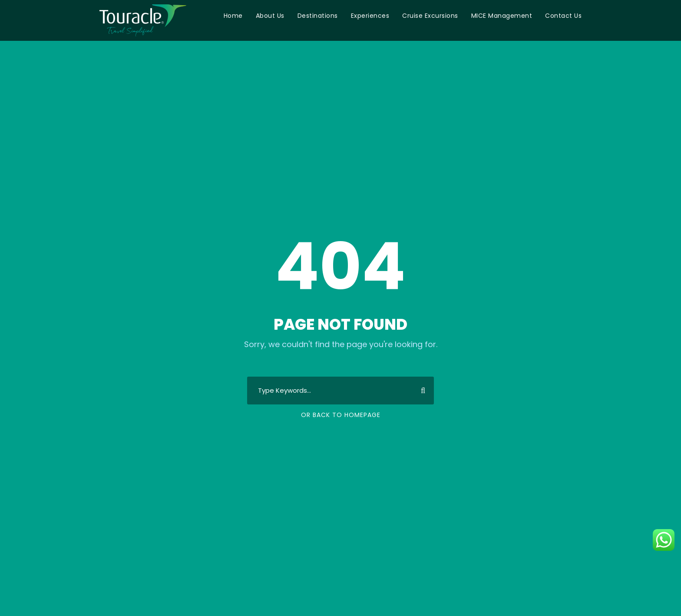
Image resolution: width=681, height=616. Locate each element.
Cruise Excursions (430, 16)
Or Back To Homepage (341, 415)
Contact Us (563, 16)
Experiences (370, 16)
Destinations (318, 16)
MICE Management (502, 16)
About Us (270, 16)
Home (233, 16)
